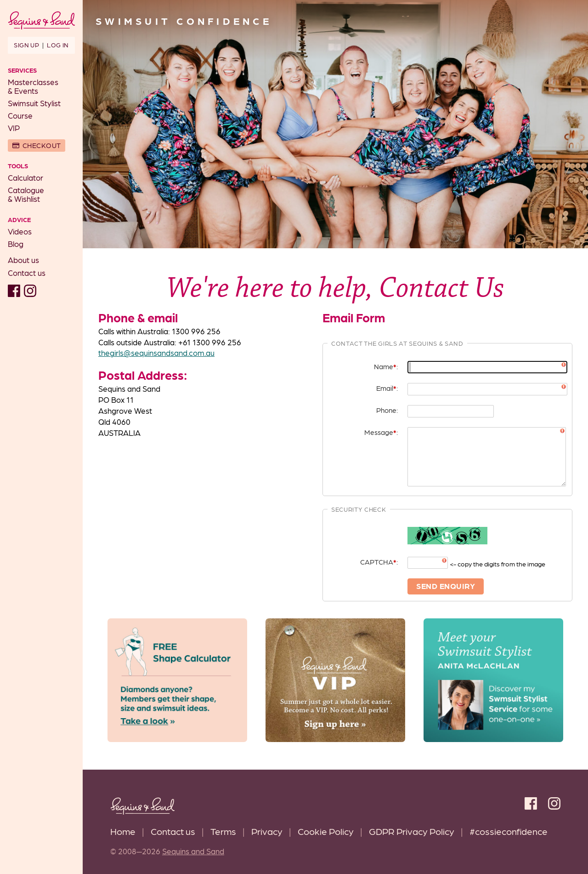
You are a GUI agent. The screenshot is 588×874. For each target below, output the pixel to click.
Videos (20, 231)
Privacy (267, 831)
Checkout (42, 145)
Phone (386, 410)
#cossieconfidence (509, 831)
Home (123, 831)
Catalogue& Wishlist (26, 194)
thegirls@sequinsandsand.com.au (156, 353)
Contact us (27, 273)
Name (385, 366)
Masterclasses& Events (33, 86)
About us (23, 260)
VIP (14, 128)
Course (20, 115)
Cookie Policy (326, 831)
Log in (58, 45)
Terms (223, 831)
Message (380, 432)
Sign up (26, 45)
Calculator (25, 177)
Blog (16, 244)
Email (386, 388)
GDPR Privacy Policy (412, 831)
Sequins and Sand (193, 851)
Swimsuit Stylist (34, 103)
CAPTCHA (378, 562)
